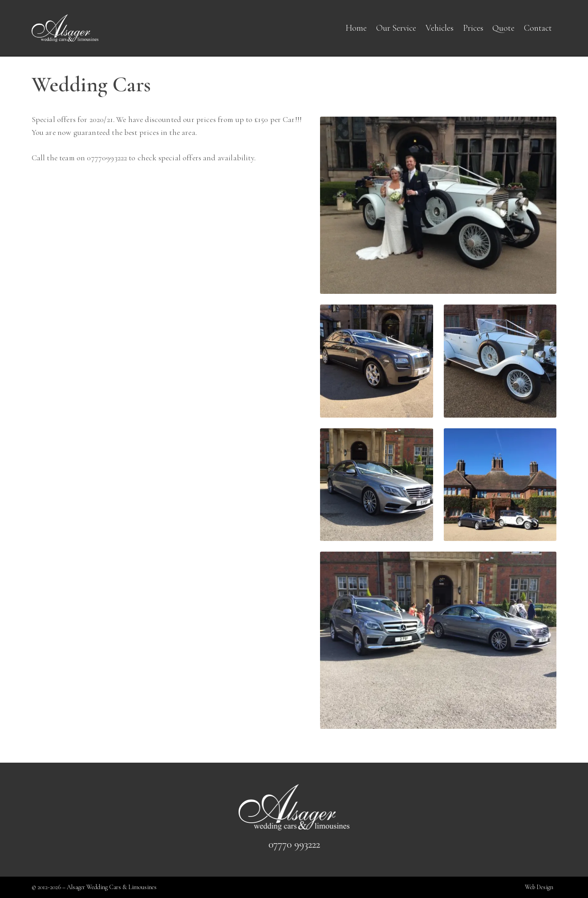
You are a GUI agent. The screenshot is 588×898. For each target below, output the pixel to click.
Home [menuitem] (356, 28)
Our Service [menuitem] (396, 28)
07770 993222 (294, 844)
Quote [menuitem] (503, 28)
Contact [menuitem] (538, 28)
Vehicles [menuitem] (440, 28)
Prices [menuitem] (473, 28)
